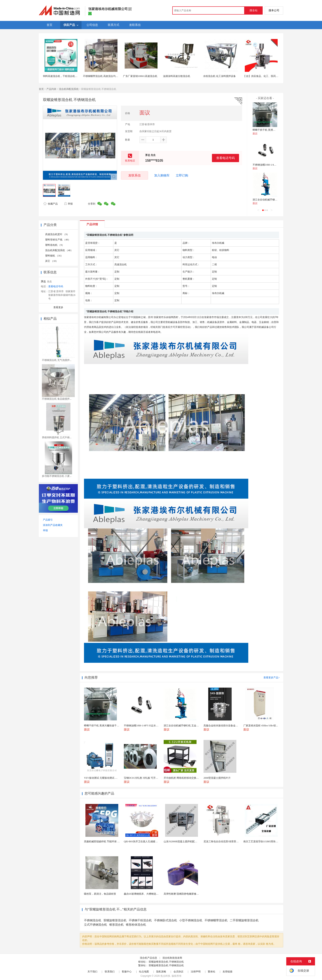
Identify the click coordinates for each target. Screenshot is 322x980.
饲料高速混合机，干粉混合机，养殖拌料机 (66, 76)
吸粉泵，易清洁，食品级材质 (100, 894)
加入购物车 (162, 175)
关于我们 (92, 972)
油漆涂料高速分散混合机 (177, 76)
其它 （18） (52, 261)
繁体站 (212, 972)
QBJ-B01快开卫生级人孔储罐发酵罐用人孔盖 (148, 841)
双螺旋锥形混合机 (115, 920)
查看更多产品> (272, 678)
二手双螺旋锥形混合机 (244, 920)
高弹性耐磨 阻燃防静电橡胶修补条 (182, 894)
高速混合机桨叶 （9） (57, 234)
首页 (41, 89)
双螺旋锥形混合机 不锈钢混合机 (166, 962)
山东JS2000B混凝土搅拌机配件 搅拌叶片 (186, 841)
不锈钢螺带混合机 (216, 920)
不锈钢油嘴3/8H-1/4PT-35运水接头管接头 (275, 165)
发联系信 (135, 175)
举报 (68, 204)
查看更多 (58, 307)
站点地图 (144, 972)
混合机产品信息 (148, 958)
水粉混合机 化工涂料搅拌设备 (219, 76)
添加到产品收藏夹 (53, 525)
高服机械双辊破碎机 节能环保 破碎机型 (106, 841)
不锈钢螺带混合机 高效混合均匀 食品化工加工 (108, 76)
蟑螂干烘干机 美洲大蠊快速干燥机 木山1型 (276, 130)
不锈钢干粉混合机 (140, 920)
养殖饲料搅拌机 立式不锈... (57, 437)
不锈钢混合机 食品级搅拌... (57, 399)
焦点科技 (165, 976)
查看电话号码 (225, 158)
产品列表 (51, 89)
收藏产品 (51, 204)
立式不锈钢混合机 (95, 925)
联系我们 (110, 972)
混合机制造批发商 (172, 958)
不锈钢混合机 (93, 920)
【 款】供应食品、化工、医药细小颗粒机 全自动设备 (272, 76)
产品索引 (48, 520)
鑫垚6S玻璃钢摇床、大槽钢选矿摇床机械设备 (149, 894)
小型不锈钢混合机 (191, 920)
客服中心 (127, 972)
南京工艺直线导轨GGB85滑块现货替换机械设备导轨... (273, 841)
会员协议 (178, 972)
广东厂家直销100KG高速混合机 (140, 76)
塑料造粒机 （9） (55, 245)
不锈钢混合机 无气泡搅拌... (57, 360)
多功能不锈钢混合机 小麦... (57, 476)
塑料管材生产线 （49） (58, 240)
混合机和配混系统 (69, 89)
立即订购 (182, 175)
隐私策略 (161, 972)
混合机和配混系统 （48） (59, 250)
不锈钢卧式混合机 (166, 920)
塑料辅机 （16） (54, 256)
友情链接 (228, 972)
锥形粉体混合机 (136, 925)
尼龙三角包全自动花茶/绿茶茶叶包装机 (225, 841)
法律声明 (196, 972)
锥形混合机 (116, 925)
